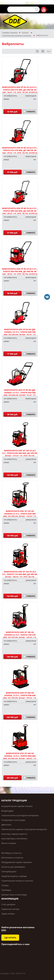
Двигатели (6, 825)
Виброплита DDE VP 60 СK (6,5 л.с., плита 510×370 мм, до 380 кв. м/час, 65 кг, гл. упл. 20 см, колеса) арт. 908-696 (20, 152)
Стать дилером (8, 904)
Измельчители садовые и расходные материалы (24, 829)
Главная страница (10, 32)
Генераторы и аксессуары (13, 820)
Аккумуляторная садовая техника (17, 806)
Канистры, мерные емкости (14, 834)
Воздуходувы (7, 811)
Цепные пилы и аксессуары (14, 895)
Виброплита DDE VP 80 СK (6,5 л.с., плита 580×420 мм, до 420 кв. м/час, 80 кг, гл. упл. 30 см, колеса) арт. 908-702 (20, 212)
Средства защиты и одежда (14, 876)
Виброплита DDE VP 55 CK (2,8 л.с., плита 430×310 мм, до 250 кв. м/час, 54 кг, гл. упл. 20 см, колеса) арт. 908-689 (20, 91)
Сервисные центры (10, 909)
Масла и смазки (9, 843)
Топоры (5, 885)
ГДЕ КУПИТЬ (10, 938)
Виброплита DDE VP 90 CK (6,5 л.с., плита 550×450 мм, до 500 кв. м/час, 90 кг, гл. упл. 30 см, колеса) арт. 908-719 (20, 273)
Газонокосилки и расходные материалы (20, 815)
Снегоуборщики (9, 871)
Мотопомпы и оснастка (12, 858)
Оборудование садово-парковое (17, 862)
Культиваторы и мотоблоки (14, 839)
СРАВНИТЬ (31, 112)
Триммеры (6, 890)
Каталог (25, 32)
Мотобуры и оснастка (11, 853)
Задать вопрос (8, 914)
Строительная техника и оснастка (17, 35)
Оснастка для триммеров (13, 867)
